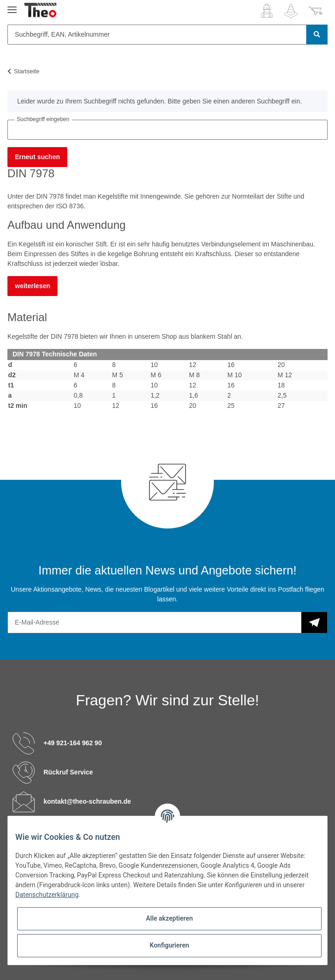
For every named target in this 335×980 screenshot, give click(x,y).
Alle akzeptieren (169, 918)
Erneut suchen (37, 157)
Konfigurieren (169, 945)
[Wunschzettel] (291, 11)
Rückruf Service (68, 772)
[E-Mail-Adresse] (155, 622)
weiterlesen (32, 286)
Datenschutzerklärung (47, 895)
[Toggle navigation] (12, 6)
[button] (267, 11)
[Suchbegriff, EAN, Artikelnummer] (157, 35)
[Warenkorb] (316, 11)
